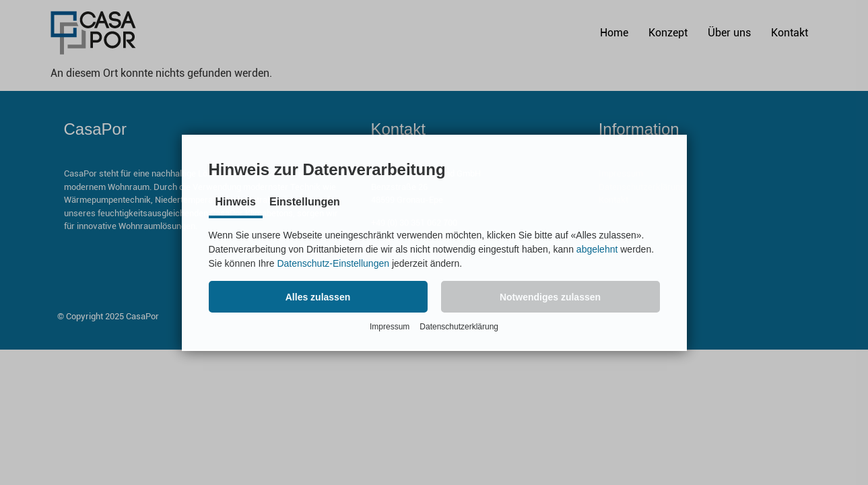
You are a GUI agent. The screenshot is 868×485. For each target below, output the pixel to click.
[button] (318, 297)
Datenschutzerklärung (459, 327)
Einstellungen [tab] (305, 202)
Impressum (390, 327)
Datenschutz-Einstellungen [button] (333, 263)
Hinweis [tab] (236, 202)
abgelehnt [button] (597, 249)
